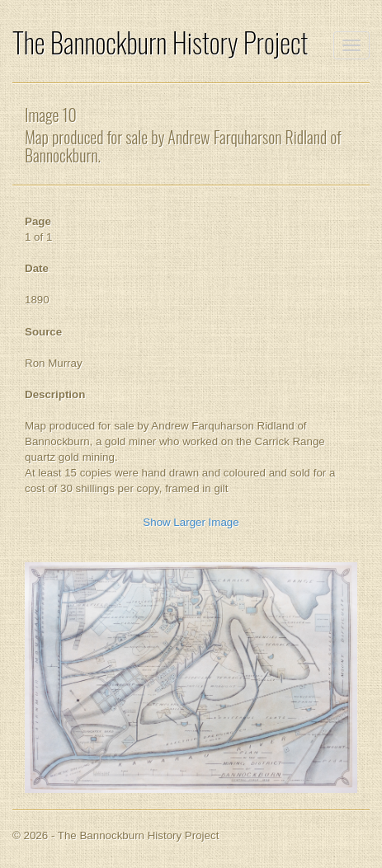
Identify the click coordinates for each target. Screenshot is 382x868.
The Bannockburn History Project (160, 42)
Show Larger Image (191, 522)
